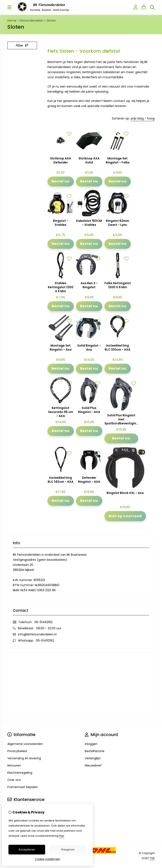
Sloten (51, 21)
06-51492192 (43, 622)
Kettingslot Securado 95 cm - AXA (61, 412)
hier (62, 836)
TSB (152, 858)
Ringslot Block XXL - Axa (125, 493)
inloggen (91, 744)
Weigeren (68, 849)
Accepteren (27, 849)
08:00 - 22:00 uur (49, 628)
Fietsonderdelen (31, 21)
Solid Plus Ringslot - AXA (89, 410)
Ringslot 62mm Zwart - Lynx (117, 223)
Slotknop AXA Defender (61, 160)
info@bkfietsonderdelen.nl (37, 634)
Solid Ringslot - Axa (89, 348)
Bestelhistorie (95, 751)
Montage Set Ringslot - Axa (61, 348)
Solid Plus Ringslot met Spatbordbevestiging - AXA (121, 419)
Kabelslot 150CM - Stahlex (89, 223)
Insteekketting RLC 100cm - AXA (117, 348)
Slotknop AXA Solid (89, 160)
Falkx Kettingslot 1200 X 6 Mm (118, 285)
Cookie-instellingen (48, 859)
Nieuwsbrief (93, 765)
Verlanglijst (93, 758)
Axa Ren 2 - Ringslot (89, 285)
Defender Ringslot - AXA (89, 480)
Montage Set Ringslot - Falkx (118, 160)
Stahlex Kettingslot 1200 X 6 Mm (61, 287)
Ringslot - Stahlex (61, 223)
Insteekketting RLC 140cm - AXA (61, 480)
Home (12, 21)
